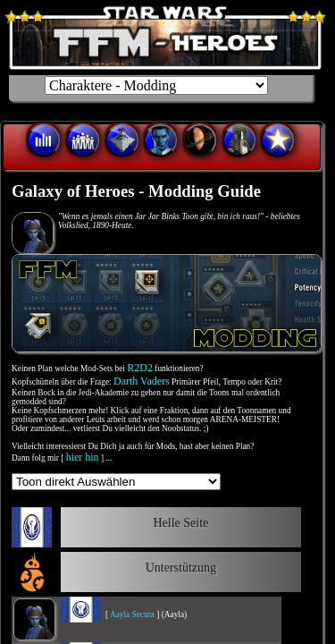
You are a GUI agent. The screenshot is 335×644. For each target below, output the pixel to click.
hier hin (83, 457)
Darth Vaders (142, 381)
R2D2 (140, 368)
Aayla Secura (132, 614)
